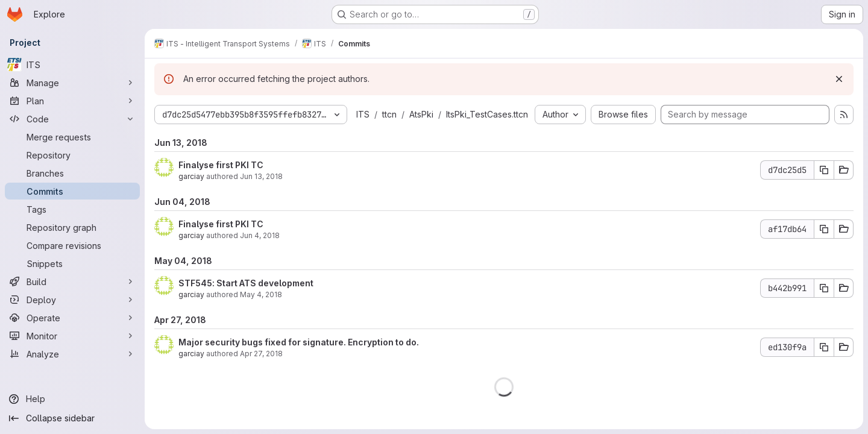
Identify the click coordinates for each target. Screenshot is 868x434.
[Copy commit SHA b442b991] (824, 288)
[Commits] (72, 191)
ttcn (389, 114)
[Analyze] (72, 354)
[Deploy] (72, 300)
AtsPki (421, 114)
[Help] (72, 399)
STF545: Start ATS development (246, 283)
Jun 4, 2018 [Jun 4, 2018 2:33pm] (260, 235)
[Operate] (72, 318)
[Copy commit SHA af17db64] (824, 229)
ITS (363, 114)
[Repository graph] (72, 227)
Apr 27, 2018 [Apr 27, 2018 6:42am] (261, 354)
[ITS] (72, 64)
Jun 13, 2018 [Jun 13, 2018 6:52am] (261, 176)
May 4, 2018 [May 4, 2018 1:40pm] (261, 294)
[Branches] (72, 173)
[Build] (72, 281)
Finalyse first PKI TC (221, 165)
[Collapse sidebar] (72, 418)
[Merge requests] (72, 137)
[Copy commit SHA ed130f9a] (824, 347)
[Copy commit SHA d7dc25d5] (824, 170)
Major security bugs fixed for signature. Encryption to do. (299, 342)
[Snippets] (72, 263)
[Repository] (72, 155)
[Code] (72, 119)
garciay (191, 176)
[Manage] (72, 83)
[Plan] (72, 101)
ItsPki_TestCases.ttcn (487, 114)
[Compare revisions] (72, 245)
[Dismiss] (839, 79)
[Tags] (72, 209)
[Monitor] (72, 336)
